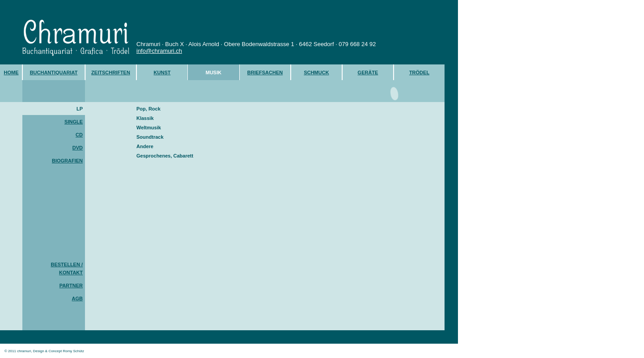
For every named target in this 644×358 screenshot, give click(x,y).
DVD (78, 148)
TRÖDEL (419, 72)
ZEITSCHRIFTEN (111, 72)
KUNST (162, 72)
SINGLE (74, 122)
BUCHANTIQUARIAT (54, 72)
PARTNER (71, 286)
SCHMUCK (316, 72)
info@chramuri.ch (159, 51)
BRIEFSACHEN (265, 72)
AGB (77, 298)
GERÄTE (368, 72)
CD (79, 135)
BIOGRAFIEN (67, 161)
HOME (11, 72)
